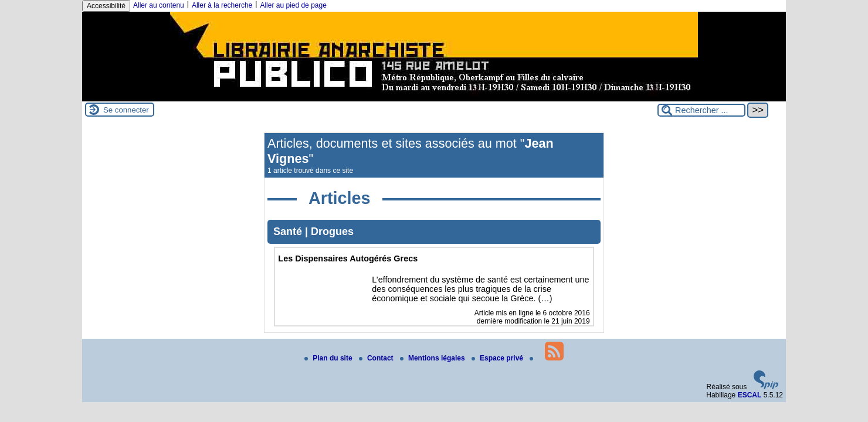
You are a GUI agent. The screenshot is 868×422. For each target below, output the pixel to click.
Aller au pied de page (293, 5)
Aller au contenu (159, 5)
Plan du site (329, 358)
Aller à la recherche (222, 5)
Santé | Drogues (313, 232)
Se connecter (126, 110)
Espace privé (498, 358)
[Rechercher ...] (701, 110)
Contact (377, 358)
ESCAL (750, 395)
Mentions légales (433, 358)
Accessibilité (106, 6)
